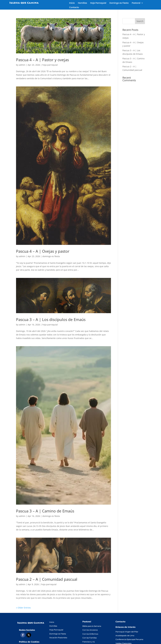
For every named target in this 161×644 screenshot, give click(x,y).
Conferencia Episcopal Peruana (129, 639)
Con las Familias (90, 638)
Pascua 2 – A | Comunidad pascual (47, 579)
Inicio (72, 3)
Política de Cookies (29, 642)
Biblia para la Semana (92, 626)
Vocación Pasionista (58, 638)
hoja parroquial (50, 65)
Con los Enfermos (90, 634)
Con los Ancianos (90, 630)
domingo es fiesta (51, 256)
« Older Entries (23, 608)
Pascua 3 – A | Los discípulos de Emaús (51, 319)
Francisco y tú (89, 642)
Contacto (74, 8)
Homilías (82, 3)
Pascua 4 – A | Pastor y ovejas (42, 60)
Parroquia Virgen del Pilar (127, 632)
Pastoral (136, 3)
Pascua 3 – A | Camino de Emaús (45, 511)
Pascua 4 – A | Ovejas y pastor (43, 251)
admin (22, 65)
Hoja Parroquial (98, 3)
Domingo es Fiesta (119, 3)
